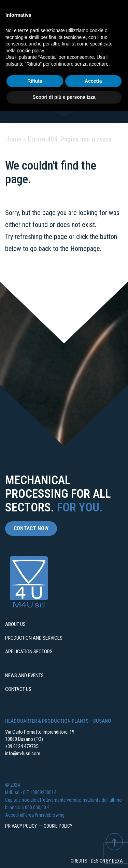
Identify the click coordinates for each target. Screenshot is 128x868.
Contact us (18, 689)
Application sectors (29, 652)
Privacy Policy (21, 826)
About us (15, 624)
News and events (24, 676)
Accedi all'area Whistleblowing (35, 815)
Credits (79, 861)
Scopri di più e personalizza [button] (64, 97)
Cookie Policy (58, 826)
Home (13, 139)
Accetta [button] (93, 81)
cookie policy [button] (30, 51)
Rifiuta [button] (35, 81)
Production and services (34, 638)
